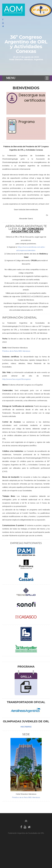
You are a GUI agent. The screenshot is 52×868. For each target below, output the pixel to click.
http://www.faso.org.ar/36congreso (16, 379)
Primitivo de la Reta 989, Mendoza (16, 351)
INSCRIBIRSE (26, 727)
